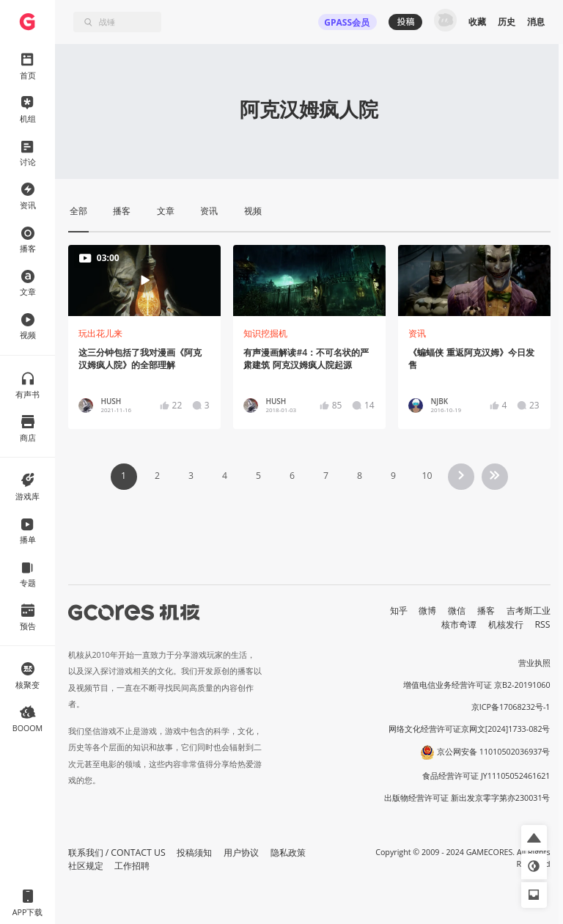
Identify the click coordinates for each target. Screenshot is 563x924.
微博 (427, 610)
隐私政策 (288, 852)
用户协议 (241, 852)
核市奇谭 (459, 624)
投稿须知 (194, 852)
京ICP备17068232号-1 (511, 707)
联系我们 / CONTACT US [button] (117, 852)
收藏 (477, 22)
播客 (486, 610)
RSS (543, 624)
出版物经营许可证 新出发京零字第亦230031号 (467, 798)
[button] (534, 838)
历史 (507, 22)
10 (427, 476)
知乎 (399, 610)
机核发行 (506, 624)
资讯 (417, 333)
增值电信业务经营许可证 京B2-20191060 (476, 685)
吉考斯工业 (529, 610)
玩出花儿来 (100, 333)
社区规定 (86, 866)
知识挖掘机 (265, 333)
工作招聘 (132, 866)
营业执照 (534, 663)
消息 (536, 22)
